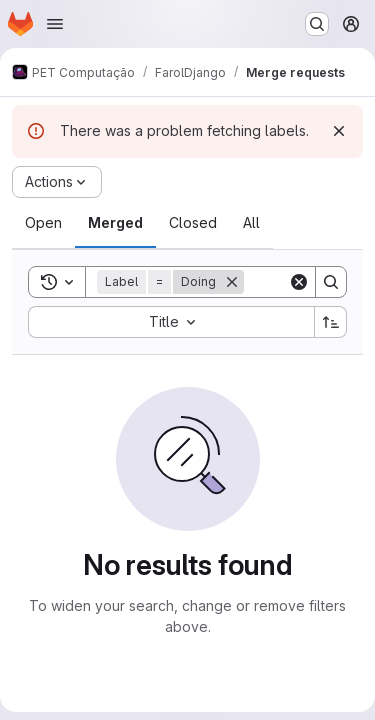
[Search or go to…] (317, 24)
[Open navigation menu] (55, 24)
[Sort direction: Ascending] (331, 322)
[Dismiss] (339, 131)
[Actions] (57, 182)
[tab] (43, 223)
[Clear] (299, 282)
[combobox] (171, 322)
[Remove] (232, 282)
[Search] (331, 282)
